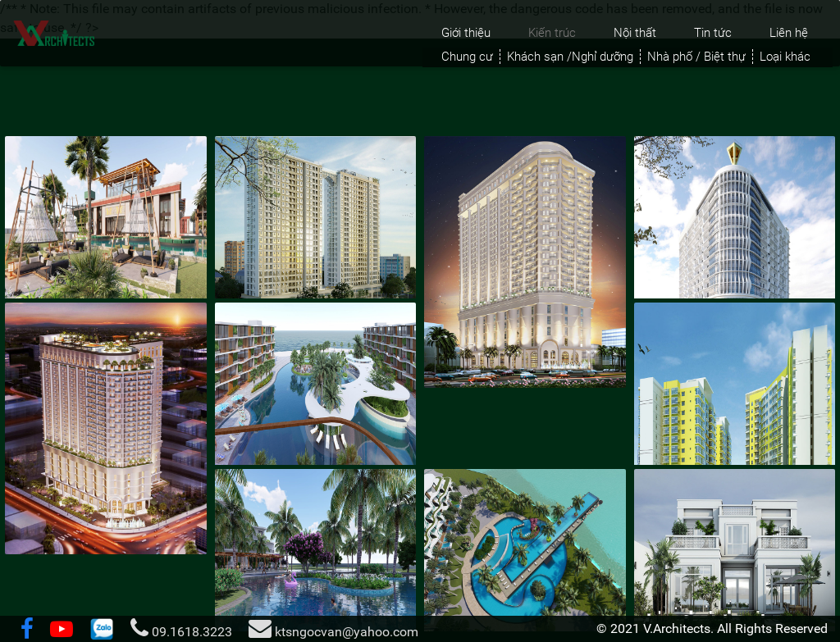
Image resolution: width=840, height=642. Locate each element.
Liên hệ (789, 33)
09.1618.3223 (181, 628)
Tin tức (713, 33)
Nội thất (635, 33)
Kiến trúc (552, 33)
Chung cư (467, 57)
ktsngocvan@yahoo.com (333, 628)
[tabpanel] (420, 382)
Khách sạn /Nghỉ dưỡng (570, 57)
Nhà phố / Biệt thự (696, 57)
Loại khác (785, 57)
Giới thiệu (466, 33)
